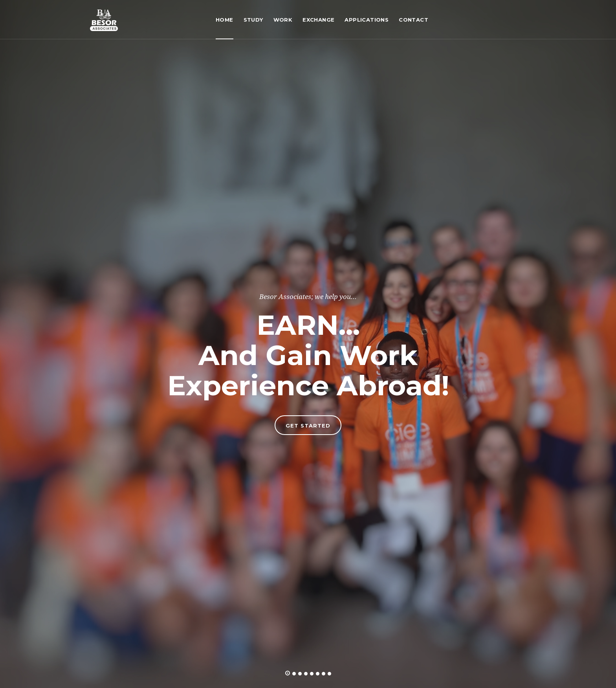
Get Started (308, 426)
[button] (288, 673)
